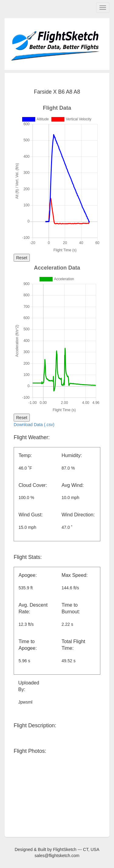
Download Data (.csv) (34, 425)
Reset (22, 258)
